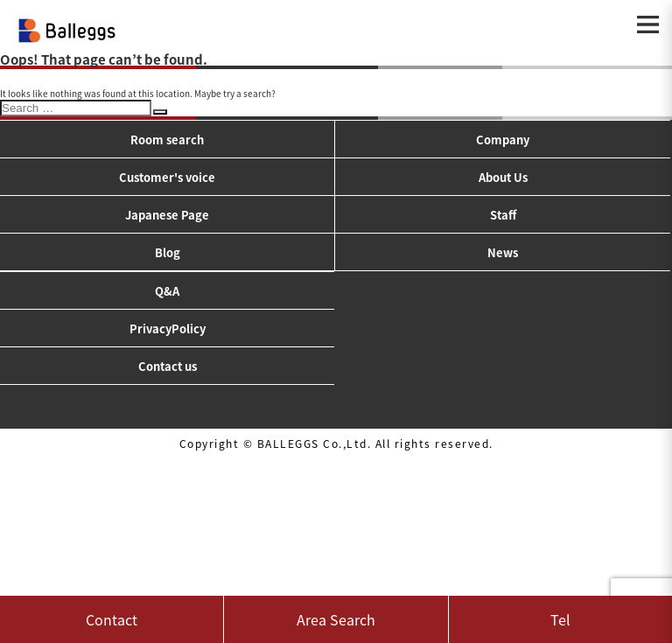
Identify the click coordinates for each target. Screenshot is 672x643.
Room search (167, 140)
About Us (503, 177)
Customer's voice (167, 177)
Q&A (167, 291)
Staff (503, 215)
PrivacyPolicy (168, 328)
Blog (168, 252)
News (503, 252)
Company (503, 140)
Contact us (168, 366)
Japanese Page (167, 215)
